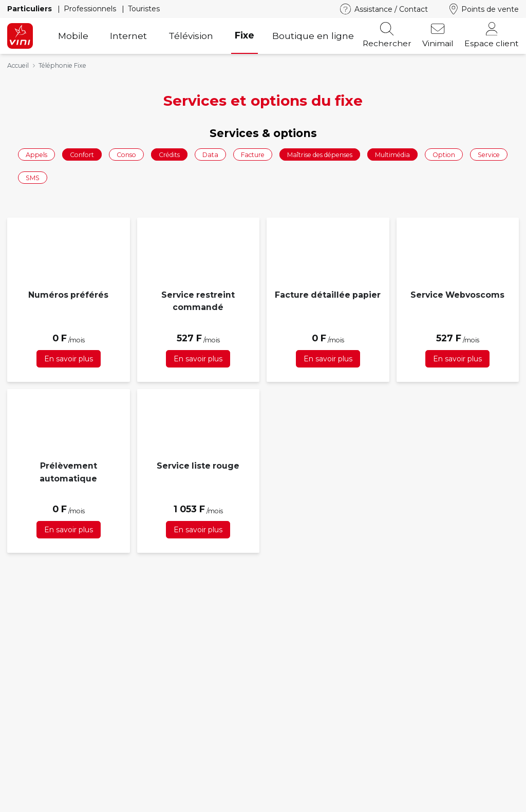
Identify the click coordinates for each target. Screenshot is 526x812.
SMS (33, 178)
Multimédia (392, 154)
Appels (36, 154)
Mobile (73, 36)
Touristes (144, 9)
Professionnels (91, 9)
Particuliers (31, 9)
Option (444, 154)
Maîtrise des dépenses (320, 154)
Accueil (18, 65)
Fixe (245, 35)
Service (489, 154)
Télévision (191, 36)
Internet (128, 36)
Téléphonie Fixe (62, 65)
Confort (82, 154)
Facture (253, 154)
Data (210, 154)
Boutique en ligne (313, 36)
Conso (126, 154)
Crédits (169, 154)
